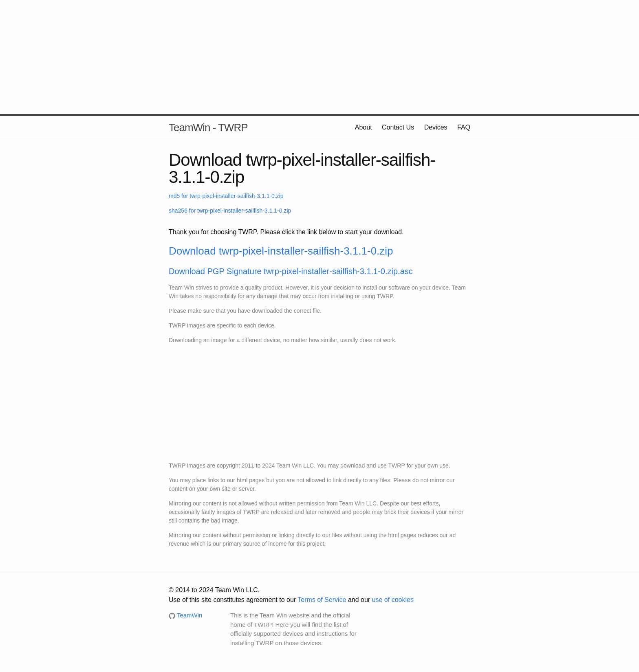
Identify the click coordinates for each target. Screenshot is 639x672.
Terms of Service (322, 600)
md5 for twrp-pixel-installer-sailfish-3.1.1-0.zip (226, 196)
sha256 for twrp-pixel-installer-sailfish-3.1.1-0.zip (230, 211)
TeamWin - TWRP (208, 127)
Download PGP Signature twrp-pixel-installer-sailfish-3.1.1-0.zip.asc (291, 271)
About (364, 127)
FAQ (464, 127)
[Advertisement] (319, 57)
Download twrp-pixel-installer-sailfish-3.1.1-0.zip (281, 251)
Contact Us (398, 127)
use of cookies (393, 600)
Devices (436, 127)
